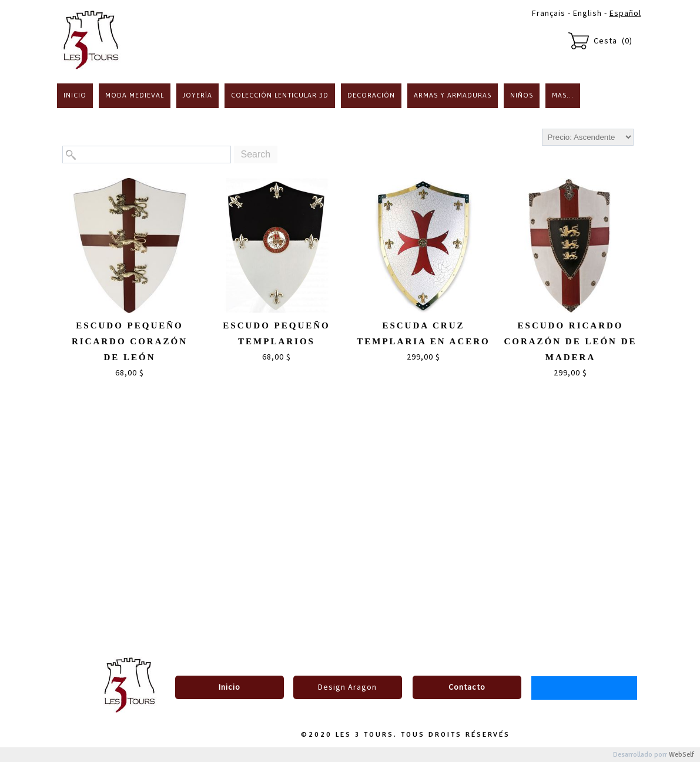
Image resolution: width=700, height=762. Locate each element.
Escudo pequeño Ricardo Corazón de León (130, 341)
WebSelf (681, 755)
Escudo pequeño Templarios (276, 333)
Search (256, 154)
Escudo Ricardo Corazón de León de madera (570, 341)
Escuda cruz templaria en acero (423, 333)
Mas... (563, 95)
